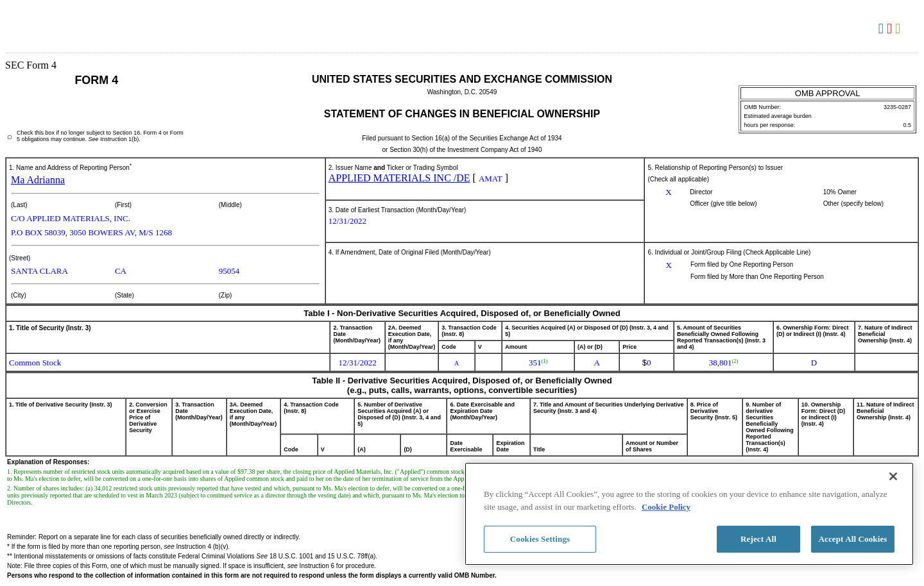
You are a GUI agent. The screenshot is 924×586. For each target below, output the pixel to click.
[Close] (893, 476)
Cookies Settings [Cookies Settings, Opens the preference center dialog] (540, 539)
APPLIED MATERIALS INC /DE (399, 178)
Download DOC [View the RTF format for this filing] (883, 29)
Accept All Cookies (852, 539)
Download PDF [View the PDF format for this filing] (891, 29)
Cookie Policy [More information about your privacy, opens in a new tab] (666, 507)
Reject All (758, 539)
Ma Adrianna (38, 180)
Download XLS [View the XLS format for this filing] (899, 29)
